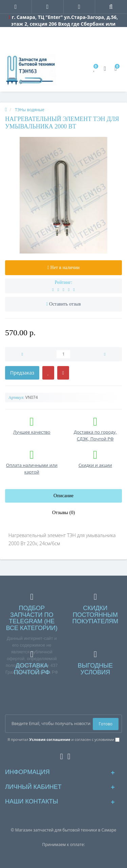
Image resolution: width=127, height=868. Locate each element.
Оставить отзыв (65, 304)
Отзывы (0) (63, 513)
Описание (63, 496)
